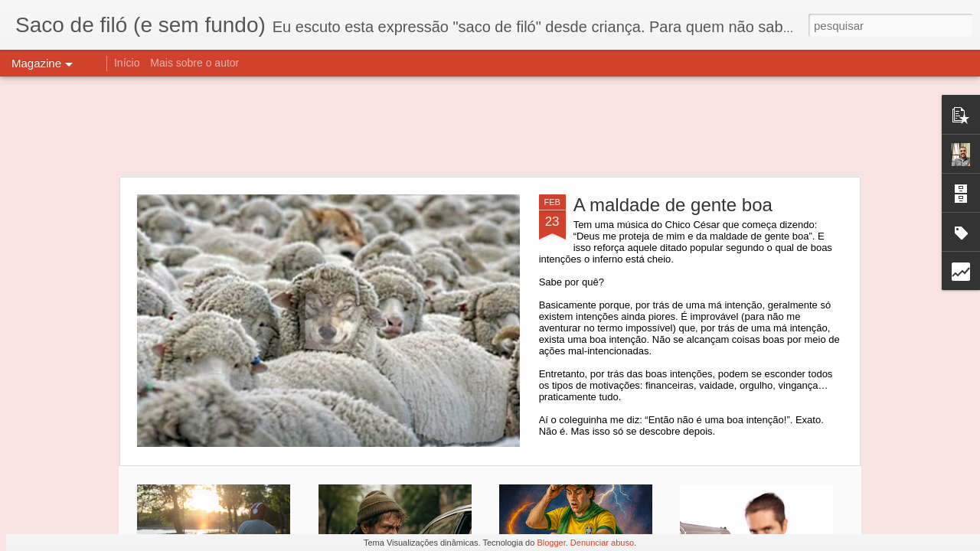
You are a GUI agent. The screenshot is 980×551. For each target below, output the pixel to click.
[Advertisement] (490, 126)
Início (127, 63)
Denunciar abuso (602, 543)
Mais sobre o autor (194, 63)
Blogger (551, 543)
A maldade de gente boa (673, 205)
